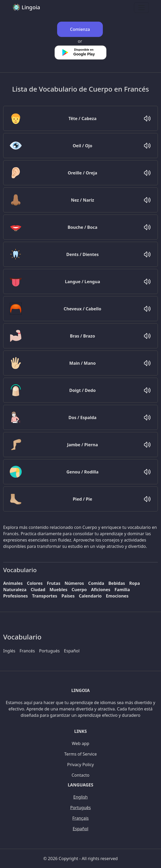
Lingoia (26, 7)
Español (72, 651)
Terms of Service (80, 754)
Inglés (9, 651)
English (80, 797)
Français (81, 818)
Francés (27, 651)
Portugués (49, 651)
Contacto (81, 775)
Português (80, 808)
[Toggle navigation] (141, 8)
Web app (80, 743)
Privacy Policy (80, 765)
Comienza (80, 29)
